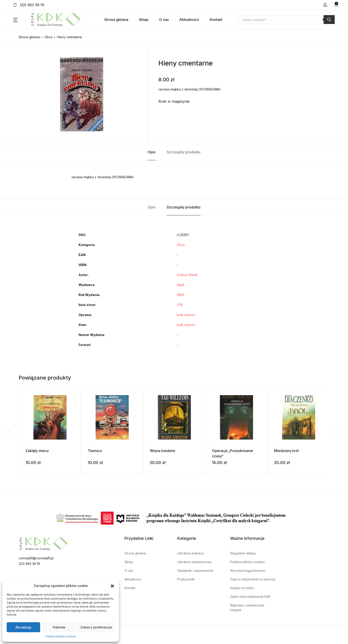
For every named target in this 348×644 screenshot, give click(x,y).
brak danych (186, 315)
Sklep (144, 20)
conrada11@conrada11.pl (36, 558)
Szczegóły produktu (184, 152)
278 (180, 305)
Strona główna (116, 20)
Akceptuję (23, 627)
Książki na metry (242, 588)
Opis (151, 152)
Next (340, 430)
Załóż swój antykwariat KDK (250, 597)
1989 (180, 295)
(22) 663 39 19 (29, 5)
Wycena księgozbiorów (248, 571)
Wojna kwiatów (162, 451)
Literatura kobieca (191, 553)
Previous (8, 430)
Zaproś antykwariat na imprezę (253, 579)
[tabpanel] (81, 94)
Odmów (59, 627)
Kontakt (216, 20)
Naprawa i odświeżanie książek (247, 608)
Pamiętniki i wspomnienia (195, 571)
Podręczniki (186, 579)
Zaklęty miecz (37, 451)
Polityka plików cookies (61, 636)
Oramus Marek (187, 275)
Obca (48, 37)
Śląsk (181, 285)
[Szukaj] (329, 20)
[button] (112, 586)
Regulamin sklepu (243, 553)
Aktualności (189, 20)
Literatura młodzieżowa (194, 562)
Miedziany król (286, 451)
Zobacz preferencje (96, 627)
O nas (164, 20)
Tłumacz (95, 451)
